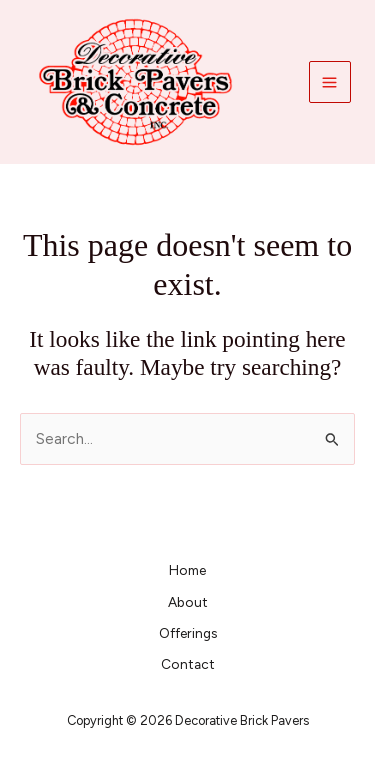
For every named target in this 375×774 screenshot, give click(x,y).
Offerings (188, 633)
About (188, 602)
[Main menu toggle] (330, 82)
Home (187, 570)
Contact (188, 664)
